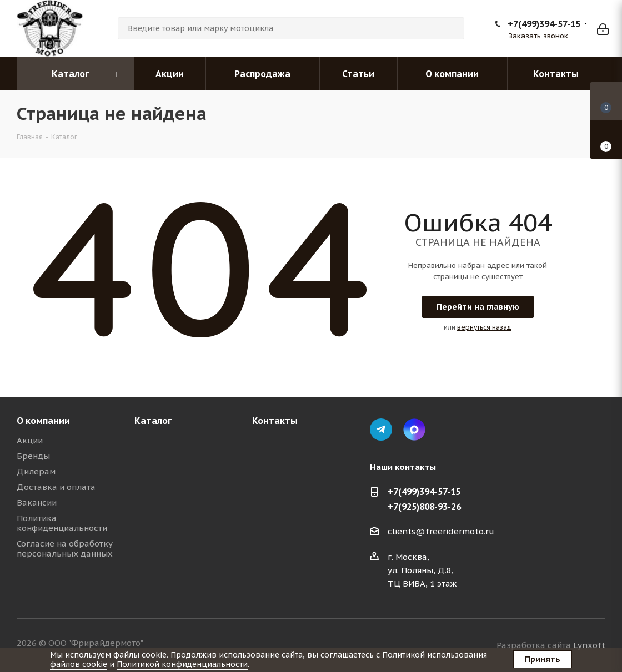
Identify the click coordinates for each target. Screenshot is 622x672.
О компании (43, 421)
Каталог (153, 421)
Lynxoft (589, 645)
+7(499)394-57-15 (544, 24)
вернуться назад (484, 327)
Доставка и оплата (56, 487)
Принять (543, 659)
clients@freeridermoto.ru (441, 531)
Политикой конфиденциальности (182, 664)
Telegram (381, 430)
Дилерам (36, 471)
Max (414, 430)
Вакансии (37, 502)
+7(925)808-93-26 (424, 507)
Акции (30, 440)
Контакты (275, 421)
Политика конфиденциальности (62, 523)
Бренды (33, 456)
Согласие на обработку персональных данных (65, 549)
